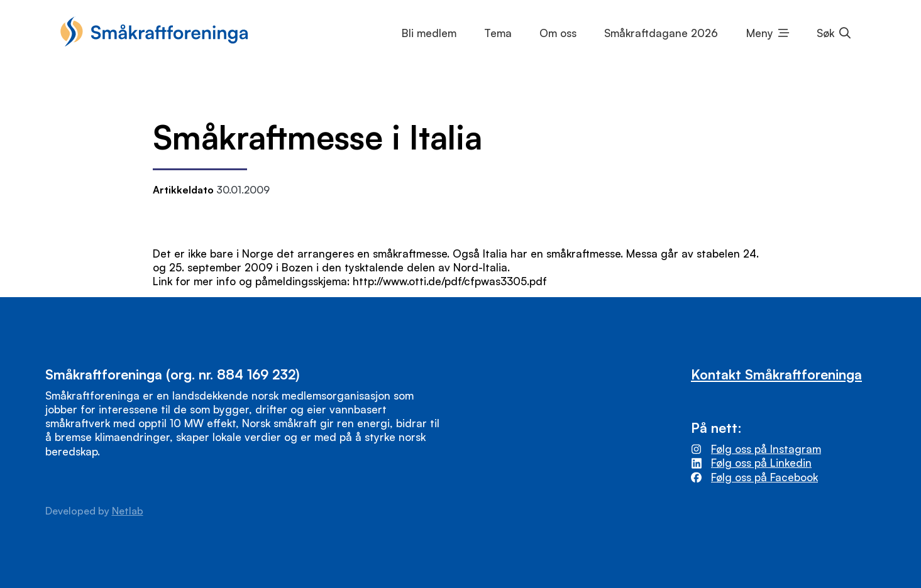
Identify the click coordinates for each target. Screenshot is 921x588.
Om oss (558, 33)
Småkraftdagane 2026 (661, 33)
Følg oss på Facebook (764, 477)
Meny (760, 33)
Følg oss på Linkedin (761, 463)
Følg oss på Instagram (766, 449)
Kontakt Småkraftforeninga (776, 374)
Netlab (128, 511)
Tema (498, 33)
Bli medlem (429, 33)
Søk (825, 33)
